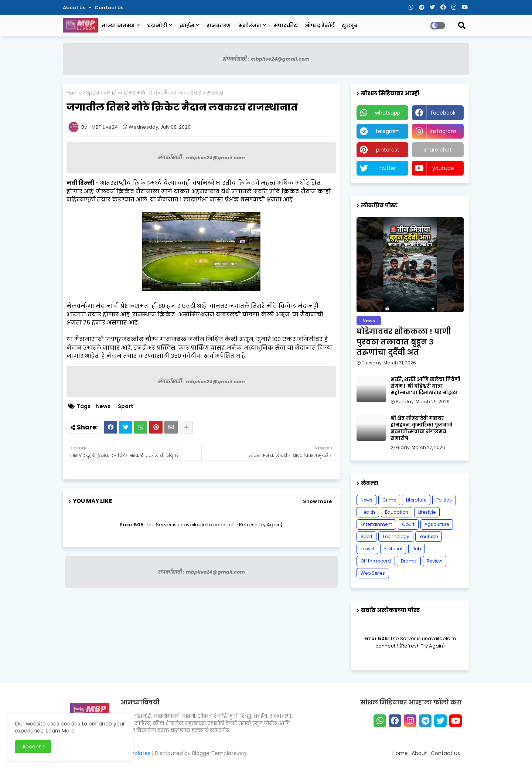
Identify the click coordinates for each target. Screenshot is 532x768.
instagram (443, 131)
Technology (396, 536)
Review (434, 561)
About (419, 753)
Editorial (393, 549)
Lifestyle (427, 512)
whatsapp (388, 113)
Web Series (373, 573)
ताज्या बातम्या (118, 26)
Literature (416, 500)
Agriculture (437, 524)
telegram (388, 131)
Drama (409, 561)
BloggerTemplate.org (219, 753)
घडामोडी (157, 26)
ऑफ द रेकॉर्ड (320, 26)
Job (417, 549)
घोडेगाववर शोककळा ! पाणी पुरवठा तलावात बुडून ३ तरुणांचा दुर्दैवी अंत (404, 342)
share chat (438, 150)
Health (368, 512)
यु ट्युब (350, 26)
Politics (444, 500)
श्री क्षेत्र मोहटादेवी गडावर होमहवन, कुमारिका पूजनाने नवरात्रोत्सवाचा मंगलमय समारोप (421, 429)
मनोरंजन (250, 26)
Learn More (60, 731)
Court (408, 524)
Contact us (109, 8)
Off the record (376, 561)
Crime (389, 500)
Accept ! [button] (33, 747)
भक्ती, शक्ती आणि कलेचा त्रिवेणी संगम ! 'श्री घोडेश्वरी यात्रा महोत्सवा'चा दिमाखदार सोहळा (425, 386)
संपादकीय (286, 26)
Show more (317, 501)
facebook (443, 113)
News (103, 406)
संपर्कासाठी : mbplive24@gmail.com (266, 59)
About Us (75, 8)
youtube (443, 168)
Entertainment (376, 524)
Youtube (429, 536)
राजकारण (219, 26)
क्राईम (187, 26)
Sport (93, 93)
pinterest (388, 150)
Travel (367, 549)
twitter (388, 168)
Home (74, 93)
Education (397, 512)
